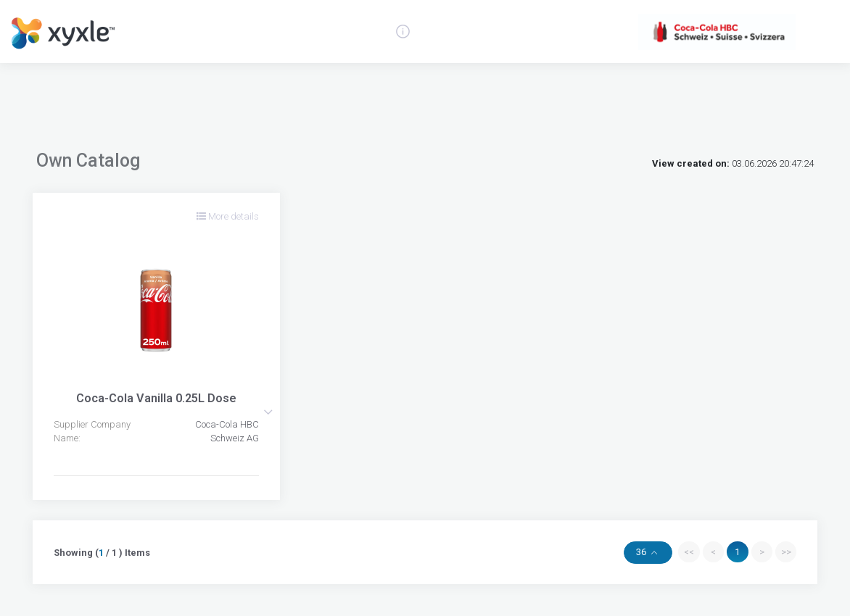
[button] (268, 412)
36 (642, 552)
